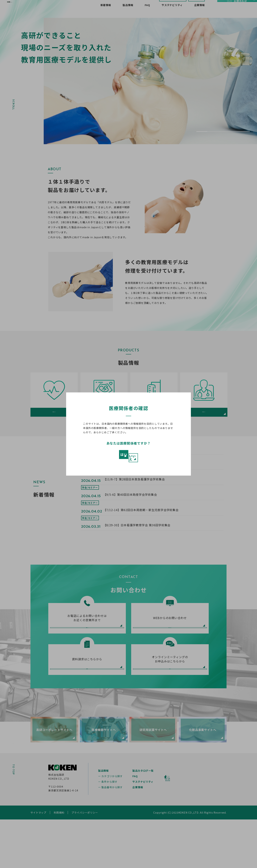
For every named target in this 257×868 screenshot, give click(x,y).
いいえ (153, 456)
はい (104, 456)
